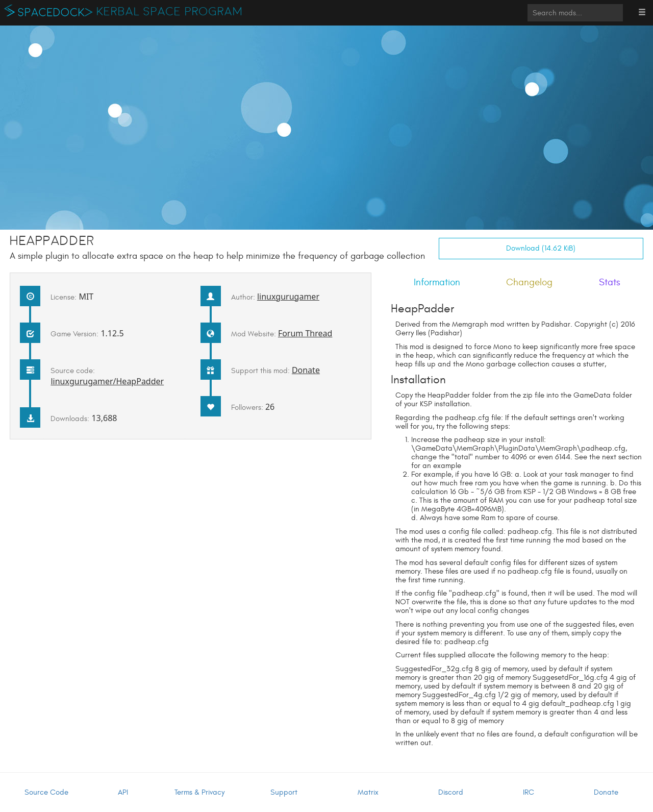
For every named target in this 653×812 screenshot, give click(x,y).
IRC (529, 792)
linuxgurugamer (288, 297)
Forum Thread (305, 333)
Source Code (46, 792)
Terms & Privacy (199, 792)
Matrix (368, 792)
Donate (306, 370)
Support (284, 792)
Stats (610, 282)
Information (437, 282)
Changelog (529, 282)
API (123, 792)
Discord (451, 792)
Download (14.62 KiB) (541, 248)
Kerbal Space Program (170, 12)
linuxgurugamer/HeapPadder (107, 381)
